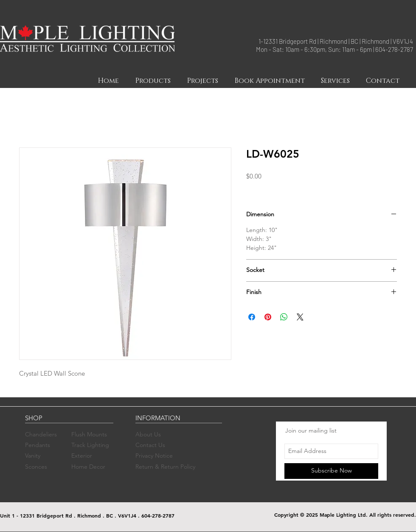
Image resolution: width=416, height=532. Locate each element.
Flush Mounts (89, 434)
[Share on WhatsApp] (284, 317)
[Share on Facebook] (252, 317)
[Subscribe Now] (331, 471)
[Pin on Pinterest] (268, 317)
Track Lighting (90, 445)
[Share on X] (300, 317)
